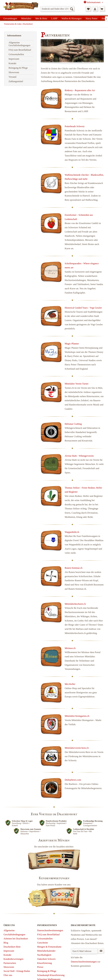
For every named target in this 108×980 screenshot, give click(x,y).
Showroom (14, 72)
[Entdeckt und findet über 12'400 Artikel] (57, 9)
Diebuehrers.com (73, 780)
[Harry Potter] (92, 18)
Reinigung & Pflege (18, 68)
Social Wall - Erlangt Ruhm (17, 971)
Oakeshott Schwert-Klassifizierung (47, 961)
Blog (6, 943)
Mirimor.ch (70, 648)
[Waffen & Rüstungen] (72, 18)
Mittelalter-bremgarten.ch (77, 716)
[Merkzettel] (88, 9)
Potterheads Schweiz (75, 126)
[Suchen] (72, 9)
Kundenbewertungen (13, 959)
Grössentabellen (16, 54)
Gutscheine (42, 943)
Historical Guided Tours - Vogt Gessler (83, 308)
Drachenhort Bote (12, 947)
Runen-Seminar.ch (74, 568)
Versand (12, 77)
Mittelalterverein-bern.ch (77, 748)
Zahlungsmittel (16, 81)
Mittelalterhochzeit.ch (75, 604)
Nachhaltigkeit (44, 955)
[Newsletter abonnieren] (101, 951)
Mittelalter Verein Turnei (77, 384)
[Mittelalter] (26, 18)
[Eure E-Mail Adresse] (84, 951)
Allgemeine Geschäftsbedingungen (19, 44)
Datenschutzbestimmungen (50, 930)
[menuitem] (57, 9)
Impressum (14, 59)
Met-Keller (70, 684)
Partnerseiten (10, 963)
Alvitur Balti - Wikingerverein (79, 456)
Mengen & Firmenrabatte (49, 947)
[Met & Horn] (41, 18)
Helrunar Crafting (73, 424)
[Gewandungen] (10, 18)
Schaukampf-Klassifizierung (51, 975)
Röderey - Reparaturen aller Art (80, 90)
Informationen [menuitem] (92, 2)
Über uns (8, 975)
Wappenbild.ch (72, 532)
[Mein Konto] (95, 9)
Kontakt (12, 63)
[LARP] (54, 18)
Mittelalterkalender (46, 951)
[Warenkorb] (102, 9)
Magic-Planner (72, 344)
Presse (40, 967)
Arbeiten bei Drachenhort (16, 939)
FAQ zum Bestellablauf (20, 50)
